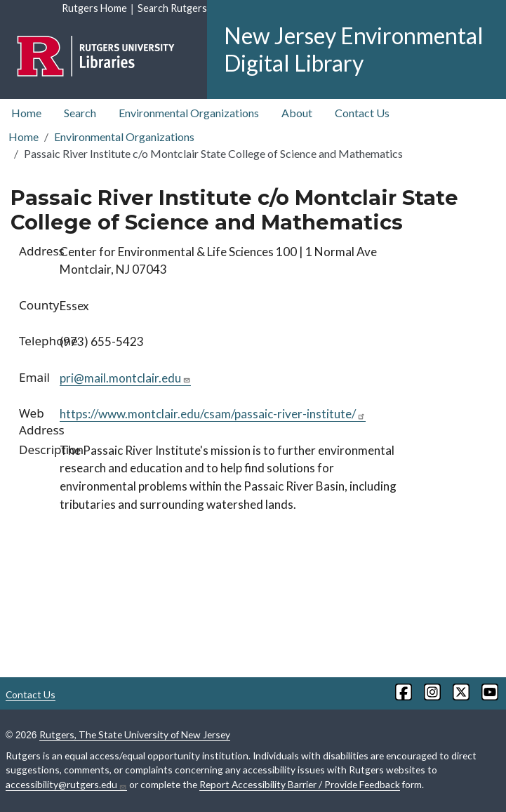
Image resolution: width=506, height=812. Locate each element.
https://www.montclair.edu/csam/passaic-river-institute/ (213, 414)
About (297, 113)
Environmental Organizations (189, 113)
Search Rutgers (172, 8)
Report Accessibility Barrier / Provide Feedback (300, 784)
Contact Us (362, 113)
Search (80, 113)
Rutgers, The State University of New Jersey (135, 734)
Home (26, 113)
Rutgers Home (94, 8)
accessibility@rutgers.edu (66, 785)
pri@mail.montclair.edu (125, 378)
